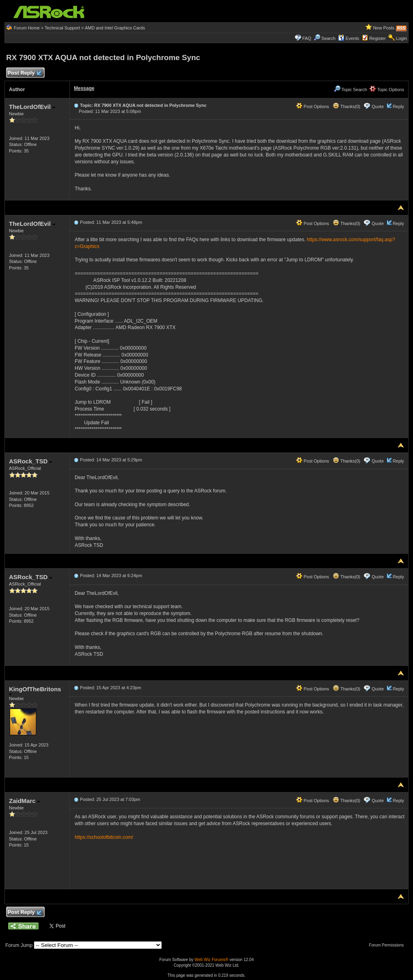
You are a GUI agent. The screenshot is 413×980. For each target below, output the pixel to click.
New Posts (384, 28)
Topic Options (387, 90)
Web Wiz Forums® (211, 960)
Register (378, 38)
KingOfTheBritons (35, 691)
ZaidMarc (24, 801)
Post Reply (24, 73)
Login (402, 38)
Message (84, 88)
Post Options (313, 106)
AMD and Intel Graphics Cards (115, 28)
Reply (398, 106)
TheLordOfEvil (32, 107)
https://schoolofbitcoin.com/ (104, 837)
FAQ (307, 38)
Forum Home (27, 28)
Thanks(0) (346, 106)
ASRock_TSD (30, 461)
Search (329, 38)
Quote (378, 106)
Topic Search (350, 90)
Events (349, 38)
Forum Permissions (388, 945)
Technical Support (62, 28)
